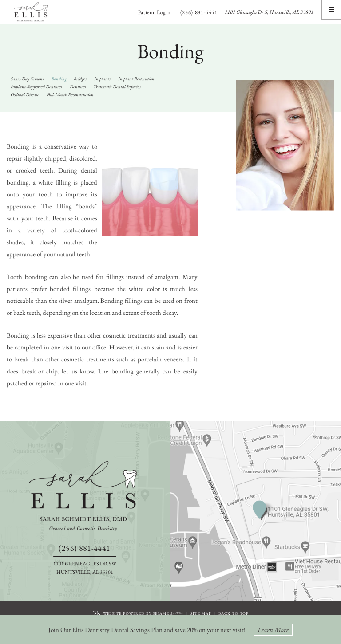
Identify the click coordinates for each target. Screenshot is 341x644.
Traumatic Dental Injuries (117, 86)
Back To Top (234, 613)
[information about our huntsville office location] (264, 510)
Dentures (78, 86)
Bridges (80, 79)
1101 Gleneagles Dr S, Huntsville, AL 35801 (269, 12)
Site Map (201, 613)
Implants (102, 79)
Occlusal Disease (25, 94)
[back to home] (85, 496)
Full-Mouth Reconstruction (70, 94)
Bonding (59, 79)
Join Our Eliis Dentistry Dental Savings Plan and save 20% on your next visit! (170, 630)
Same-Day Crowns (27, 79)
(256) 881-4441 (199, 12)
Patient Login (155, 12)
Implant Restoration (136, 79)
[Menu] (331, 10)
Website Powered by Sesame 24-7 (138, 614)
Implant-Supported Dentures (36, 86)
